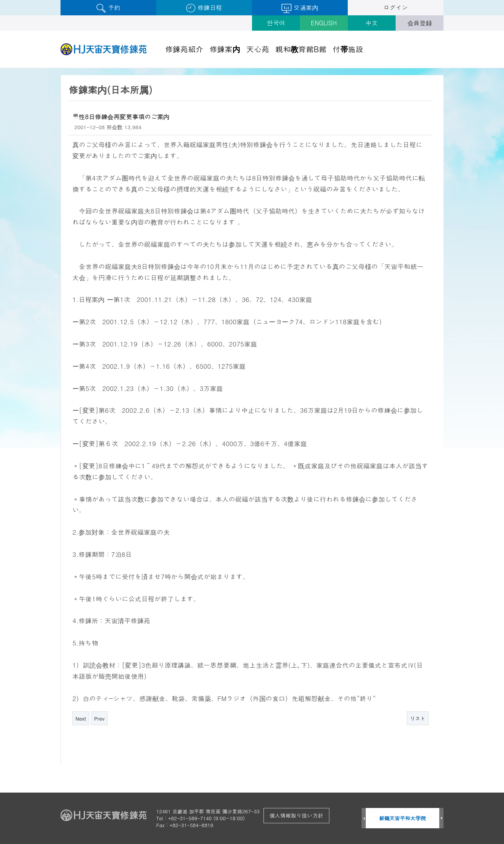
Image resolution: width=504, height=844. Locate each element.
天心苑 (258, 49)
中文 (372, 23)
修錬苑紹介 (184, 49)
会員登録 (420, 23)
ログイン (396, 7)
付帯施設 (348, 49)
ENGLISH (324, 23)
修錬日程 (204, 8)
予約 (108, 8)
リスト (418, 718)
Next (81, 718)
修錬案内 (225, 49)
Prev (99, 718)
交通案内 (300, 8)
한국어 (276, 23)
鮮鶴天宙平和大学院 (403, 818)
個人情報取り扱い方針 (296, 815)
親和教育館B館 (301, 49)
